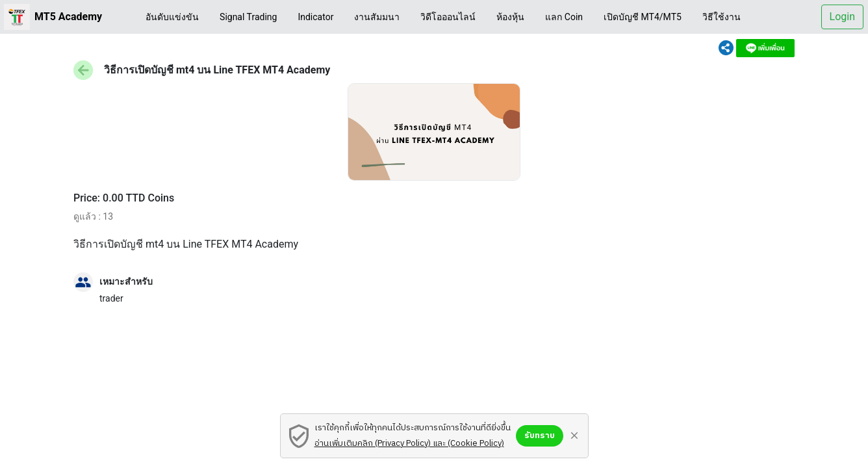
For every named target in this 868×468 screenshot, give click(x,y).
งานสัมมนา (377, 17)
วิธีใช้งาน (721, 17)
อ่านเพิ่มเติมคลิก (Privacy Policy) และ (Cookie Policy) (409, 443)
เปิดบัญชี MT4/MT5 (643, 17)
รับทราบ (540, 435)
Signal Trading (248, 17)
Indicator (315, 17)
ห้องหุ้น (510, 17)
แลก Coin (564, 17)
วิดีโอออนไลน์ (448, 17)
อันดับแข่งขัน (172, 17)
